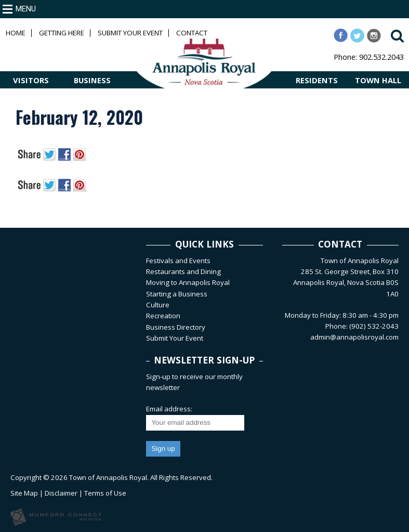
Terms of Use (105, 493)
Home (16, 33)
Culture (158, 305)
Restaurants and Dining (183, 271)
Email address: (169, 409)
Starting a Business (177, 294)
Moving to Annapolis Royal (188, 282)
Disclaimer (61, 493)
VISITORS (31, 80)
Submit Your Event (130, 33)
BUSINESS (92, 80)
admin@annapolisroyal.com (354, 337)
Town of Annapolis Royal (108, 477)
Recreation (163, 316)
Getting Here (62, 33)
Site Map (24, 493)
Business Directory (176, 327)
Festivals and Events (178, 261)
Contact (192, 33)
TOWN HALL (378, 80)
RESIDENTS (317, 80)
